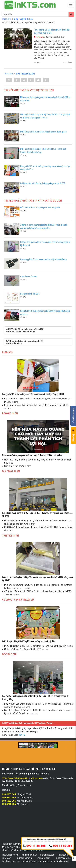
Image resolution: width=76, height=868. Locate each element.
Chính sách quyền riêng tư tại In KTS (23, 649)
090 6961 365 (9, 801)
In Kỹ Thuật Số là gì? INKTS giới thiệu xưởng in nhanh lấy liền (28, 641)
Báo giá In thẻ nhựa (29, 276)
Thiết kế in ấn (10, 535)
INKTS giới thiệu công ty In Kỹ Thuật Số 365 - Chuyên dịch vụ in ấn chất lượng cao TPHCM (45, 116)
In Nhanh (8, 352)
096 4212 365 (9, 804)
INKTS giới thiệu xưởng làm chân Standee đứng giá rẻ (43, 132)
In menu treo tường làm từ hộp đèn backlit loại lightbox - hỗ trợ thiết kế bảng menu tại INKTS (38, 579)
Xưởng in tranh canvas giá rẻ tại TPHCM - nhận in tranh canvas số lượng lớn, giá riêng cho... (44, 226)
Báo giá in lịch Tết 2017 (30, 294)
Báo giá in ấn (10, 413)
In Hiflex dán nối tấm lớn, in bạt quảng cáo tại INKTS (43, 183)
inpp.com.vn (49, 861)
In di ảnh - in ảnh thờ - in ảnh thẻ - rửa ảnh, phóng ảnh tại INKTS (36, 405)
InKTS (22, 735)
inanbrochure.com (11, 861)
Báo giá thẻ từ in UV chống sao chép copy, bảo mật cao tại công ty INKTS (33, 394)
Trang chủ (6, 19)
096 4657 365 (9, 794)
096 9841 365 (9, 798)
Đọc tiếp (67, 62)
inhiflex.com (63, 861)
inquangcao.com (10, 855)
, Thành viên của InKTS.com (50, 37)
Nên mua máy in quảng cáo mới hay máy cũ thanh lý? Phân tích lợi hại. (32, 455)
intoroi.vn (7, 858)
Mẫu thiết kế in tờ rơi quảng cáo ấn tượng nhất (40, 207)
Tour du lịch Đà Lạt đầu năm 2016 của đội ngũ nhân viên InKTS (52, 31)
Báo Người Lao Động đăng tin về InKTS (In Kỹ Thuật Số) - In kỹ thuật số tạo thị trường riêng (36, 698)
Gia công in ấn (11, 471)
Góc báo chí (9, 654)
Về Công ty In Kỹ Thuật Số (18, 600)
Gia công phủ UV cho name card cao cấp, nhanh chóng (43, 259)
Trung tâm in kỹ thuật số (14, 844)
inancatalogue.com (31, 861)
